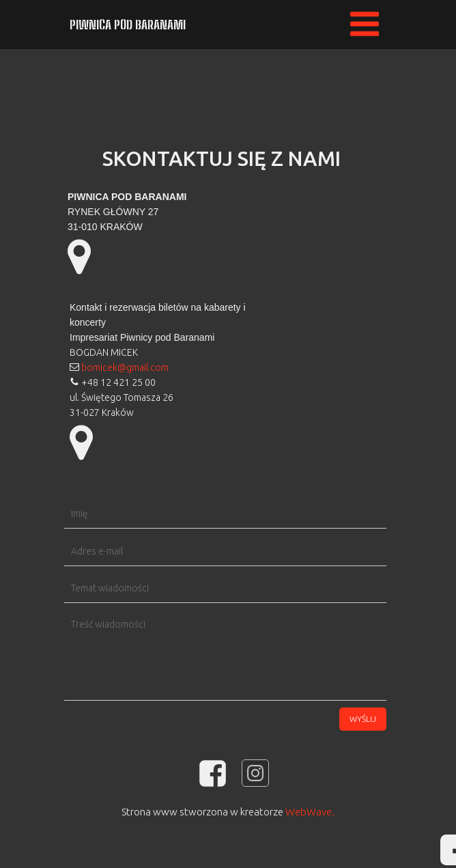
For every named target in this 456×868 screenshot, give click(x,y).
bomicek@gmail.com (125, 367)
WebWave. (310, 812)
